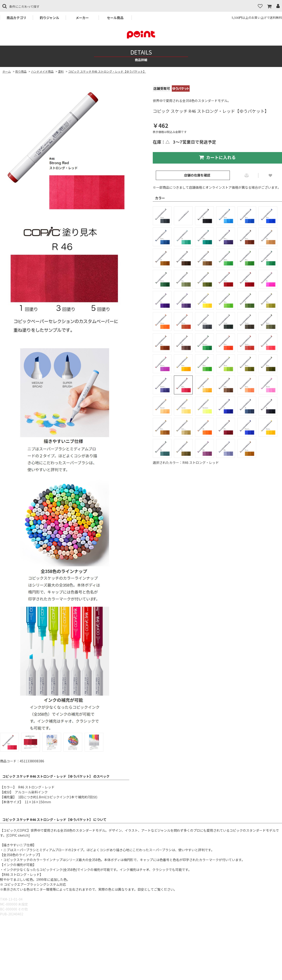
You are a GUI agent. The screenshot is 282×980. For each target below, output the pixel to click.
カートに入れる (217, 157)
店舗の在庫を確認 (197, 175)
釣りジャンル (49, 18)
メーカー (82, 18)
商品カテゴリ (16, 18)
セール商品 (115, 18)
